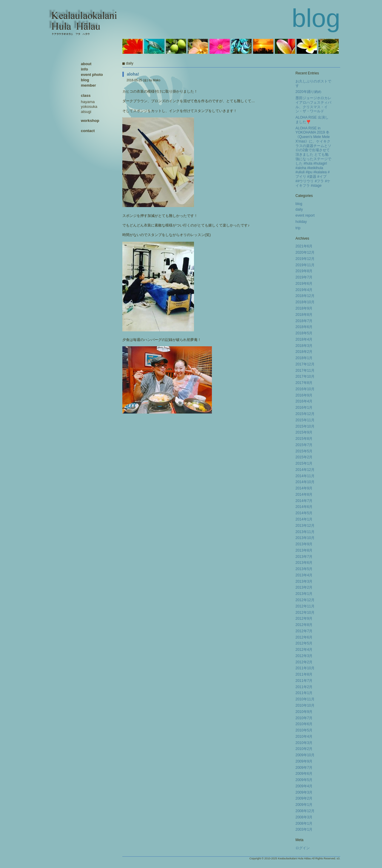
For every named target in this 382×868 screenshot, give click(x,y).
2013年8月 (304, 550)
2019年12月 (305, 259)
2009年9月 (304, 761)
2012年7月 (304, 631)
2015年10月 (305, 426)
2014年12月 (305, 470)
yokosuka (89, 107)
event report (305, 215)
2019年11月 (305, 265)
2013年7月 (304, 557)
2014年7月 (304, 501)
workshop (90, 121)
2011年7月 (304, 681)
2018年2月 (304, 352)
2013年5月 (304, 569)
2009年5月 (304, 780)
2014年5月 (304, 513)
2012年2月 (304, 662)
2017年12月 (305, 364)
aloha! (133, 74)
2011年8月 (304, 674)
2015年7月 (304, 445)
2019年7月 (304, 277)
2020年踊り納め (308, 92)
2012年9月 (304, 619)
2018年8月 (304, 315)
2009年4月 (304, 786)
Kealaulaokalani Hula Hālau (294, 858)
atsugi (86, 112)
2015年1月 (304, 463)
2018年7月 (304, 321)
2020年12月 (305, 252)
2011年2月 (304, 687)
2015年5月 (304, 451)
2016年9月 (304, 395)
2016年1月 (304, 408)
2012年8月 (304, 625)
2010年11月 (305, 699)
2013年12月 (305, 526)
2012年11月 (305, 606)
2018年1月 (304, 358)
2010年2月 (304, 749)
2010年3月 (304, 743)
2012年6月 (304, 637)
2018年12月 (305, 296)
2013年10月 (305, 538)
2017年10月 (305, 376)
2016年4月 (304, 401)
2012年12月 (305, 600)
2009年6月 (304, 774)
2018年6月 (304, 327)
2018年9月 (304, 308)
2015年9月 (304, 432)
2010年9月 (304, 712)
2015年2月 (304, 457)
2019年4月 (304, 290)
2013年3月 (304, 581)
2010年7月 (304, 718)
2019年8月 (304, 271)
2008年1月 (304, 823)
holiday (301, 222)
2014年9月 (304, 488)
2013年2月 (304, 587)
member (88, 85)
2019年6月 (304, 284)
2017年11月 (305, 371)
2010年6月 (304, 724)
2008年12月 (305, 811)
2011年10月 (305, 668)
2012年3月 (304, 656)
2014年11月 (305, 476)
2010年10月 (305, 705)
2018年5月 (304, 333)
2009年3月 (304, 792)
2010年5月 (304, 730)
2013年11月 (305, 532)
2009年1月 (304, 805)
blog (299, 204)
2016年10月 (305, 389)
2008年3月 (304, 817)
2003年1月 (304, 829)
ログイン (303, 848)
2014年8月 (304, 495)
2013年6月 (304, 563)
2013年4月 (304, 575)
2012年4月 (304, 650)
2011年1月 (304, 693)
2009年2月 (304, 798)
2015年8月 (304, 439)
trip (298, 228)
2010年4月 (304, 737)
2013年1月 (304, 594)
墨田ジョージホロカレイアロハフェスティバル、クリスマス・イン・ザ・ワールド (313, 105)
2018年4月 (304, 339)
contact (88, 131)
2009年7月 (304, 768)
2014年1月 (304, 519)
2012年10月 (305, 613)
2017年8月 (304, 383)
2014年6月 (304, 507)
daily (299, 209)
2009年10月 (305, 755)
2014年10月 (305, 482)
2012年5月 (304, 643)
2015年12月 (305, 414)
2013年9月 (304, 544)
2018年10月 (305, 302)
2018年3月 (304, 346)
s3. (338, 858)
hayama (88, 102)
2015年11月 (305, 420)
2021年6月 (304, 246)
